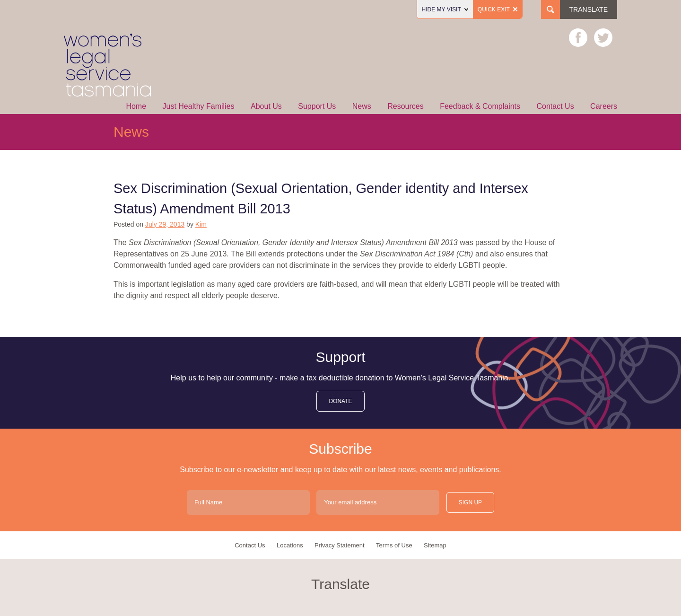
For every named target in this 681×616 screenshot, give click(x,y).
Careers (604, 106)
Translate (589, 9)
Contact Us (555, 106)
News (362, 106)
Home (136, 106)
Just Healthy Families (199, 106)
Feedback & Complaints (480, 106)
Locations (290, 545)
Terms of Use (394, 545)
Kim (201, 224)
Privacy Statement (340, 545)
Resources (405, 106)
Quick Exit (498, 9)
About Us (266, 106)
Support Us (317, 106)
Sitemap (435, 545)
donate (340, 401)
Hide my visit (445, 9)
